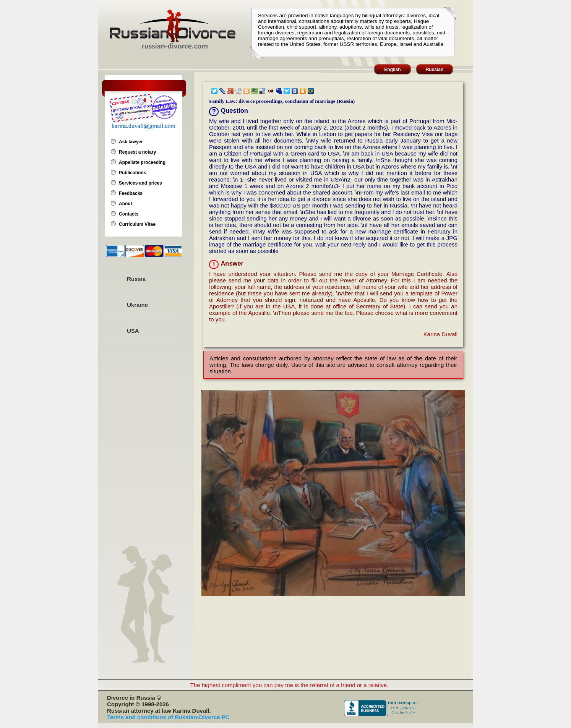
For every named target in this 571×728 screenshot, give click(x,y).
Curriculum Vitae (137, 224)
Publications (132, 173)
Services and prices (140, 183)
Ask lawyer (131, 142)
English (392, 70)
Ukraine (137, 305)
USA (133, 331)
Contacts (129, 214)
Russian (435, 70)
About (126, 204)
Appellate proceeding (142, 162)
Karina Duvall (440, 334)
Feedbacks (131, 193)
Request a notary (137, 152)
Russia (136, 279)
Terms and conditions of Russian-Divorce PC (168, 717)
